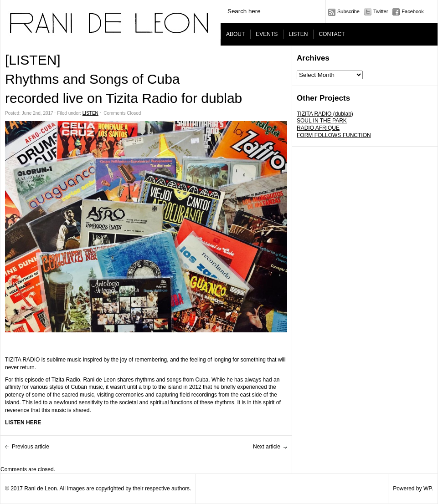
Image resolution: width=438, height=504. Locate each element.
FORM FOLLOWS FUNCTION (334, 135)
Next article (267, 447)
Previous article (31, 447)
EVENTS (267, 34)
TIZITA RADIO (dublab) (325, 114)
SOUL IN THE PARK (322, 121)
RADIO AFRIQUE (318, 128)
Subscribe (348, 11)
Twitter (381, 11)
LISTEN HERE (23, 423)
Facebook (412, 11)
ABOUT (235, 34)
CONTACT (332, 34)
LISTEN (298, 34)
